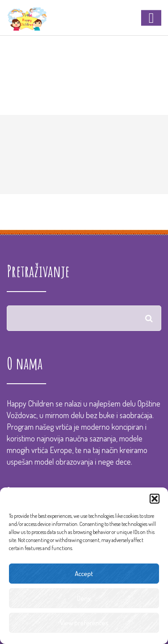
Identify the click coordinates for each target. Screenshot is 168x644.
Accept (84, 574)
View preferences (84, 623)
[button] (155, 499)
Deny (84, 598)
